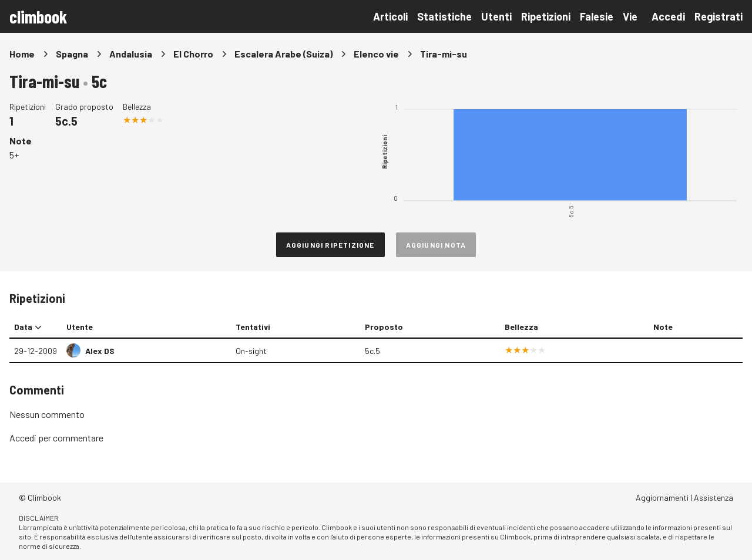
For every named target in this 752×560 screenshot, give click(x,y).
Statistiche (444, 16)
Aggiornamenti (662, 497)
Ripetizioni (546, 16)
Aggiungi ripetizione (330, 245)
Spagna (72, 54)
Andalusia (131, 54)
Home (22, 54)
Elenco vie (376, 54)
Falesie (597, 16)
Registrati (719, 16)
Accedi (668, 16)
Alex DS (100, 351)
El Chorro (193, 54)
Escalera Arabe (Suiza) (283, 54)
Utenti (496, 16)
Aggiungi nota (436, 245)
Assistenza (714, 497)
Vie (630, 16)
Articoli (390, 16)
